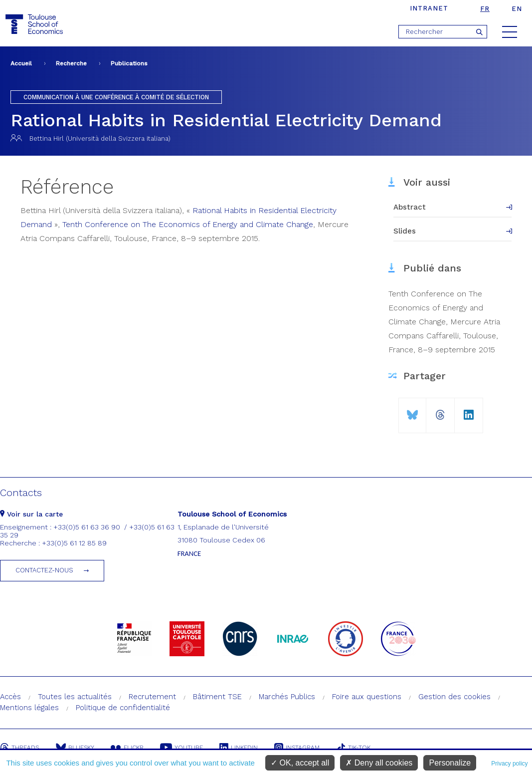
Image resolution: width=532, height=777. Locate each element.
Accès (10, 697)
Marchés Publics (287, 697)
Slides (405, 231)
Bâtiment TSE (217, 697)
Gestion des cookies (454, 697)
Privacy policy (509, 764)
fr (485, 9)
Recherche (71, 63)
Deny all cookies (379, 763)
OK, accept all (300, 763)
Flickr (128, 748)
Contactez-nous (44, 570)
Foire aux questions (367, 697)
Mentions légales (29, 708)
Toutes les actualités (75, 697)
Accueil (21, 63)
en (517, 9)
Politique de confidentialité (123, 708)
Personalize (450, 763)
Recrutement (152, 697)
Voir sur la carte (31, 514)
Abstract (410, 207)
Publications (129, 63)
